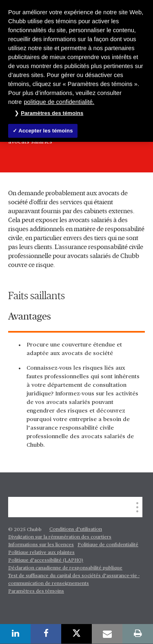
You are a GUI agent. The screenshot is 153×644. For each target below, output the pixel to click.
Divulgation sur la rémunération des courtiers (60, 537)
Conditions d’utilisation (76, 529)
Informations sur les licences (41, 545)
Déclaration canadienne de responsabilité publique (65, 568)
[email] (107, 634)
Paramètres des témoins (36, 591)
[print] (138, 634)
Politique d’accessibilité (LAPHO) (46, 560)
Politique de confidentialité (108, 545)
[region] (76, 71)
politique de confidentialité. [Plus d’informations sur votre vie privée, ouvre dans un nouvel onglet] (59, 102)
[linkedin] (15, 634)
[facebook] (46, 634)
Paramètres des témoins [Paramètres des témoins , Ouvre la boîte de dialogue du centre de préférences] (52, 113)
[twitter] (76, 634)
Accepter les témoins (45, 131)
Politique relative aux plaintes (41, 553)
